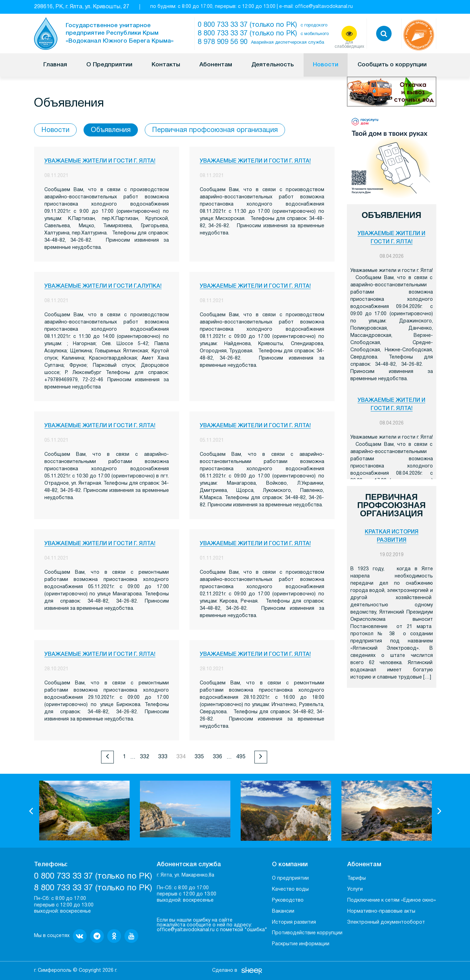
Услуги (355, 889)
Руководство (288, 900)
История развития (294, 922)
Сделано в (225, 971)
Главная (55, 65)
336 (217, 757)
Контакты (166, 65)
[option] (84, 811)
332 (145, 757)
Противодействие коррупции (307, 933)
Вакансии (283, 911)
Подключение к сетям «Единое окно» (392, 900)
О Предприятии (109, 65)
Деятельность (272, 65)
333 (163, 757)
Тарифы (357, 878)
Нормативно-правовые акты (381, 911)
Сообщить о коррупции (392, 65)
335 (199, 757)
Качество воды (290, 889)
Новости (326, 65)
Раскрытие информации (301, 944)
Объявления (111, 130)
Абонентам (216, 65)
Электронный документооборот (386, 922)
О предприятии (290, 878)
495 (241, 757)
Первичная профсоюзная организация (215, 130)
